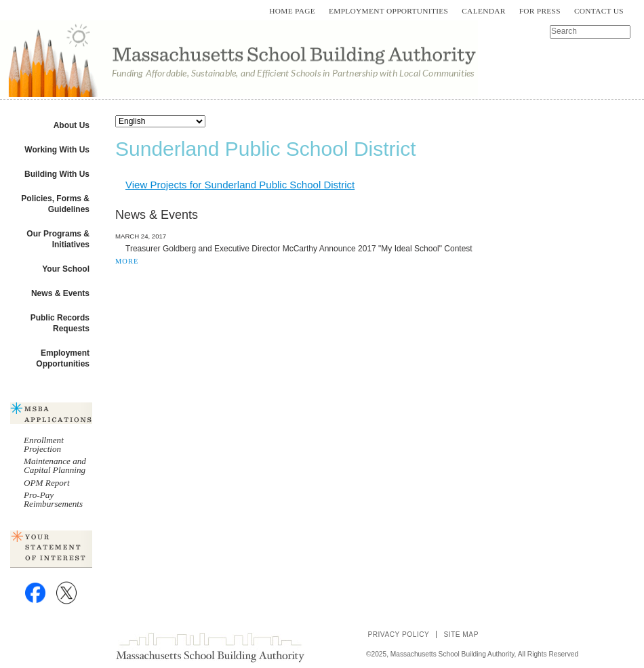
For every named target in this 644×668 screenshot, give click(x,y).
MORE (127, 261)
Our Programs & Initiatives (58, 239)
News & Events (60, 293)
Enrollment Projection (44, 444)
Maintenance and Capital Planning (55, 465)
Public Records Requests (60, 323)
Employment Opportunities (388, 11)
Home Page (292, 11)
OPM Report (47, 483)
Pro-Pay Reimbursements (53, 499)
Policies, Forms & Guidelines (55, 204)
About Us (72, 125)
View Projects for (240, 185)
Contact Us (599, 11)
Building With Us (57, 174)
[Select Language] (160, 121)
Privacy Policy (398, 634)
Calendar (483, 11)
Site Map (461, 634)
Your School (66, 269)
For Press (540, 11)
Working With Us (57, 150)
